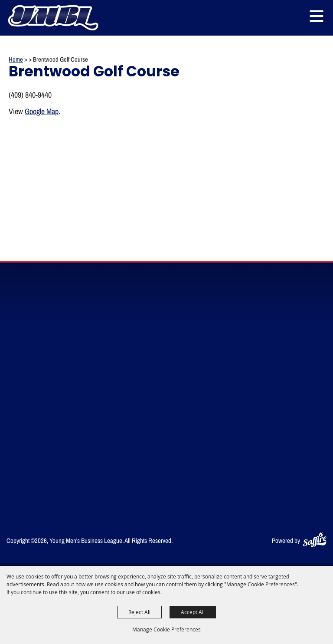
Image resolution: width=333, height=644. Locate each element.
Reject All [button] (139, 612)
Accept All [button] (193, 612)
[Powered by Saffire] (315, 540)
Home (16, 59)
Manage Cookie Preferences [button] (166, 629)
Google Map (42, 111)
